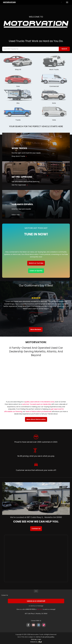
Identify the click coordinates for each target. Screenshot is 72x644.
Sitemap (34, 639)
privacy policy (50, 637)
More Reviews (36, 329)
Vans (54, 120)
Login (39, 639)
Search (64, 49)
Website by (36, 642)
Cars (18, 86)
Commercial (54, 86)
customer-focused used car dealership (36, 404)
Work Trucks (54, 70)
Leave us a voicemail (36, 601)
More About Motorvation (36, 419)
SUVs (54, 103)
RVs (18, 103)
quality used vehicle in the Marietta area (40, 402)
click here (40, 609)
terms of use (40, 637)
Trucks (18, 120)
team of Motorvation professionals (38, 411)
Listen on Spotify (36, 271)
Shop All (18, 70)
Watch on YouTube (36, 263)
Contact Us (36, 529)
